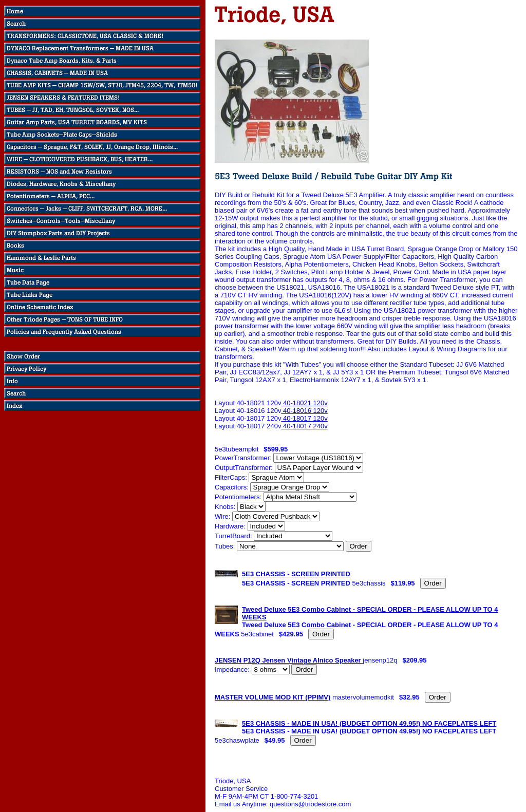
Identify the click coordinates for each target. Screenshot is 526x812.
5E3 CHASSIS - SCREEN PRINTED (296, 574)
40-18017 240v (304, 426)
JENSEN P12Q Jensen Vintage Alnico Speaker (289, 660)
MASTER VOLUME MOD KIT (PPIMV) (273, 697)
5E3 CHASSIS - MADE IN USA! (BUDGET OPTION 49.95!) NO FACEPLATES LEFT (369, 723)
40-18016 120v (304, 411)
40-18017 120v (304, 418)
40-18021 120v (304, 403)
